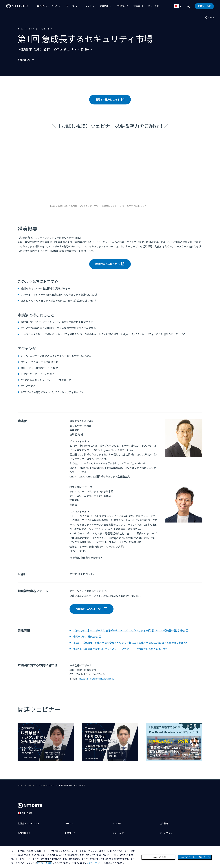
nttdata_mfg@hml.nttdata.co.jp (97, 679)
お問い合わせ (24, 60)
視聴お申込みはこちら (108, 100)
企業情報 (104, 6)
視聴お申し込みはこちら (89, 609)
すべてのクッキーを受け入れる (195, 857)
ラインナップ (166, 833)
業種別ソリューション (47, 6)
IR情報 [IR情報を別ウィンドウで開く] (137, 6)
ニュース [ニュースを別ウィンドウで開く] (152, 6)
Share (209, 17)
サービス (71, 6)
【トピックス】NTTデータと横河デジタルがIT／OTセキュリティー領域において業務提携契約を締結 (129, 630)
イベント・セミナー (46, 29)
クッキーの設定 (158, 857)
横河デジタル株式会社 (85, 637)
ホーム (20, 29)
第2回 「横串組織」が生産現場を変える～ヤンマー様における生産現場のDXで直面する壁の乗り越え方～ (131, 643)
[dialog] (110, 857)
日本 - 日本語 (25, 813)
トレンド (87, 6)
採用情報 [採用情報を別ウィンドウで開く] (121, 6)
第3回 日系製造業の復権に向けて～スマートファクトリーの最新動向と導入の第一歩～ (121, 649)
